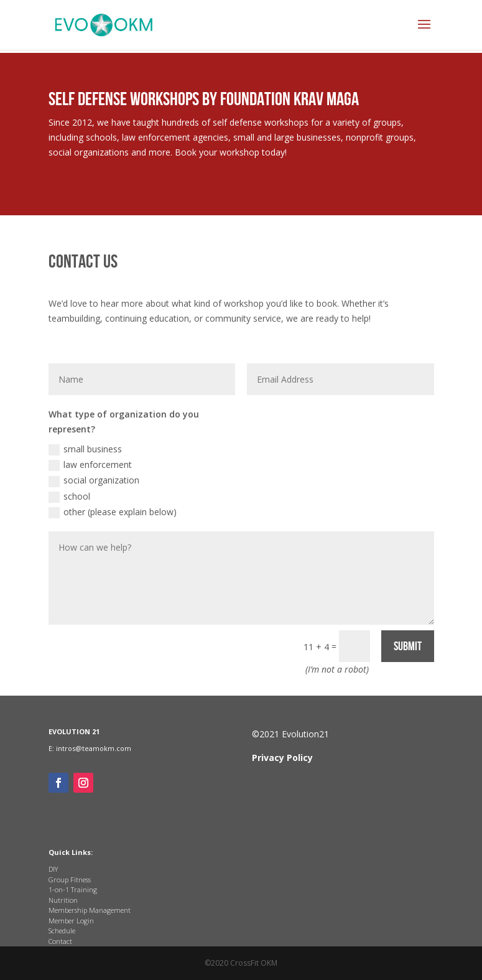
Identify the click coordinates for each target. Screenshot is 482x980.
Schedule (62, 931)
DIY (53, 869)
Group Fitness (70, 880)
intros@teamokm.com (94, 748)
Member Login (71, 921)
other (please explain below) (113, 512)
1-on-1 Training (73, 889)
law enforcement (90, 465)
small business (85, 449)
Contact (60, 941)
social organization (94, 480)
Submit (408, 646)
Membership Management (90, 910)
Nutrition (63, 900)
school (69, 497)
